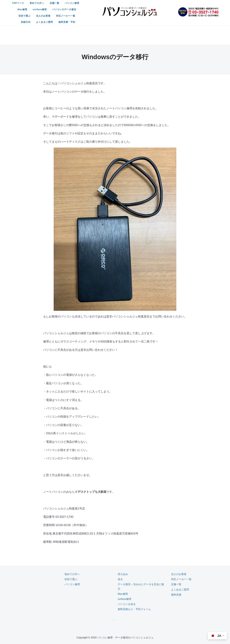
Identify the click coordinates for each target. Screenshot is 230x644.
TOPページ (69, 3)
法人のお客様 (119, 9)
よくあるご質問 (105, 16)
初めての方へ (88, 3)
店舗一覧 (105, 3)
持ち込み (123, 549)
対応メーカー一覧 (141, 9)
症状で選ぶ (100, 9)
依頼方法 (161, 9)
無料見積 (176, 569)
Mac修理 (141, 3)
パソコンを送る (127, 579)
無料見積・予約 (127, 16)
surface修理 (158, 3)
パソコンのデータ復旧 (76, 9)
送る (120, 554)
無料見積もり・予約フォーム (134, 584)
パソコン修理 (123, 3)
